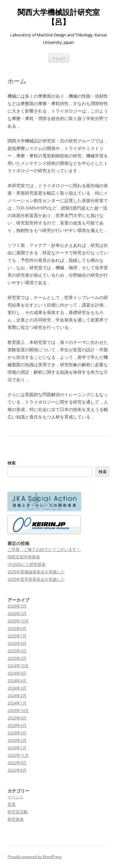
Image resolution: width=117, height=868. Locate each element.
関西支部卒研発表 (24, 557)
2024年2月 (17, 695)
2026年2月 (17, 613)
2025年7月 (17, 636)
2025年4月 (17, 643)
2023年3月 (17, 733)
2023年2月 (17, 740)
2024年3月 (17, 688)
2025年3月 (17, 651)
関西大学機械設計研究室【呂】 (59, 17)
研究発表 (16, 819)
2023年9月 (17, 718)
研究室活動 (18, 812)
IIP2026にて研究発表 (27, 564)
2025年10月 (18, 621)
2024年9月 (17, 673)
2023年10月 (18, 710)
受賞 (12, 804)
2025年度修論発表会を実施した (36, 572)
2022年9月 (17, 763)
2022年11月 (18, 755)
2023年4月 (17, 725)
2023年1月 (17, 748)
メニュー (59, 58)
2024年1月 (17, 703)
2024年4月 (17, 681)
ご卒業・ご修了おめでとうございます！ (44, 549)
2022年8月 (17, 770)
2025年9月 (17, 628)
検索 (12, 463)
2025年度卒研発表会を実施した (36, 579)
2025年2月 (17, 658)
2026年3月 (17, 606)
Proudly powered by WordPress (35, 857)
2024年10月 (18, 666)
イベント (16, 797)
